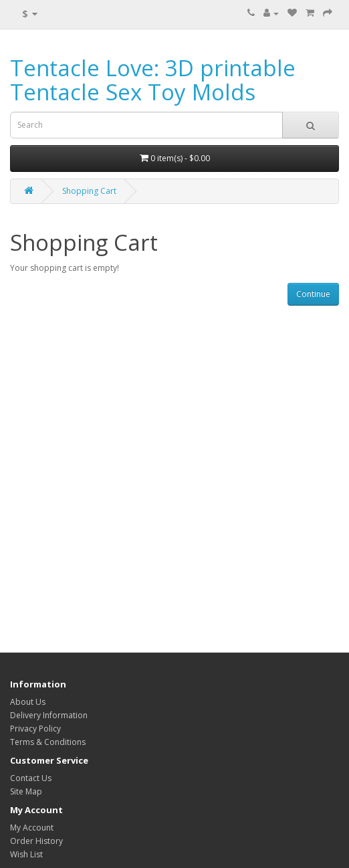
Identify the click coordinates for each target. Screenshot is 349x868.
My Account (32, 828)
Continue (313, 294)
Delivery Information (49, 715)
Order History (36, 841)
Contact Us (31, 778)
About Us (28, 702)
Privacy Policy (35, 729)
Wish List (26, 854)
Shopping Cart (89, 191)
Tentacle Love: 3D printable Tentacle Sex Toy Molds (153, 80)
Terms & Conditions (48, 742)
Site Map (26, 791)
